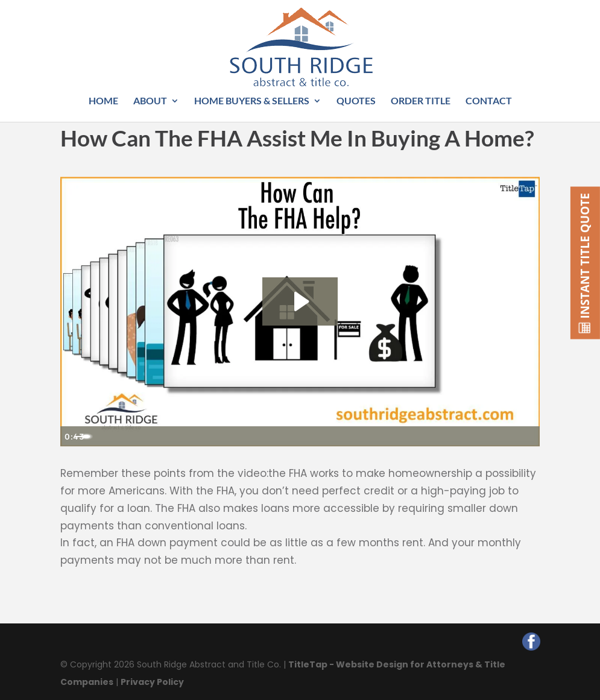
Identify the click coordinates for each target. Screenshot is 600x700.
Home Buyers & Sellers (252, 101)
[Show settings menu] (504, 437)
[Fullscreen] (528, 437)
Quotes (356, 101)
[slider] (287, 437)
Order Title (421, 101)
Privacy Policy (152, 682)
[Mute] (480, 437)
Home (103, 101)
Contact (489, 101)
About (150, 101)
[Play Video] (72, 437)
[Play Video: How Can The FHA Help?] (300, 301)
